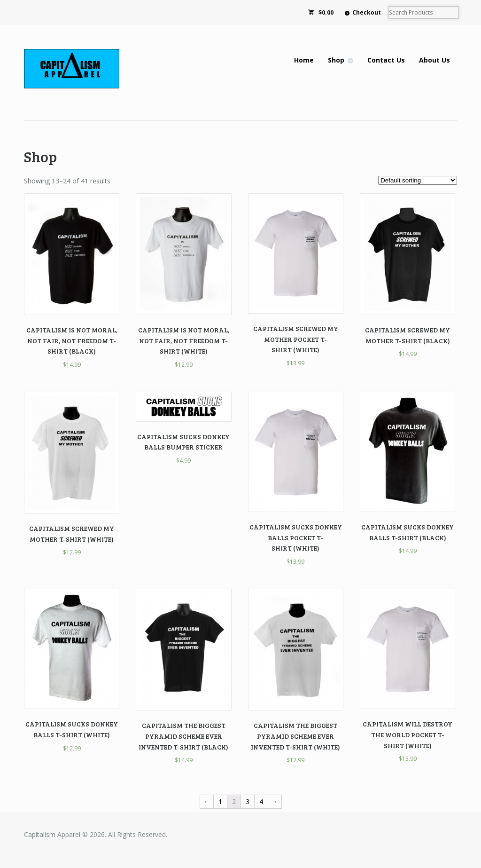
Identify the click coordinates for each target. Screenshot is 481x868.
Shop (336, 60)
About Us (434, 60)
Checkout (367, 12)
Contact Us (386, 60)
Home (304, 60)
